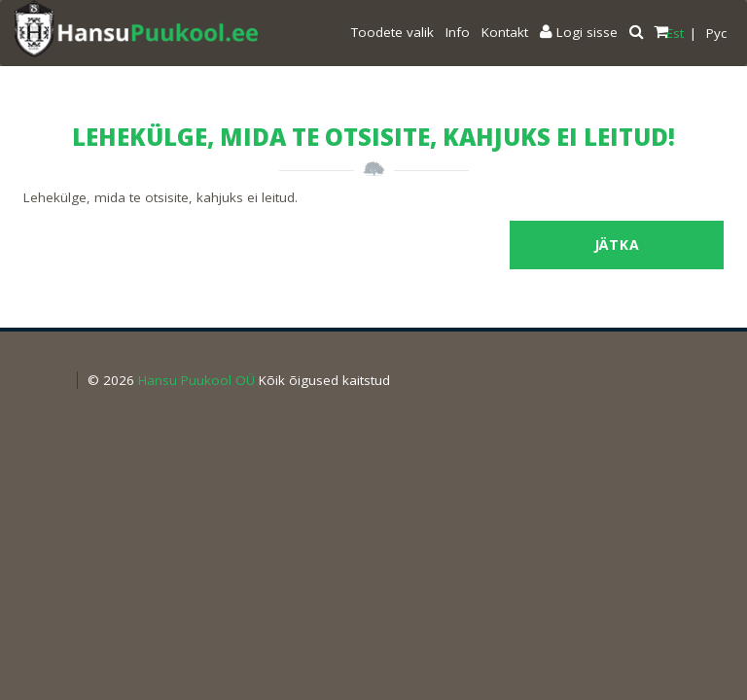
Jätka (617, 245)
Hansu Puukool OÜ (196, 380)
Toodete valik (392, 32)
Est (675, 33)
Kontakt (505, 32)
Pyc (716, 33)
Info (458, 32)
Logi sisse (579, 32)
